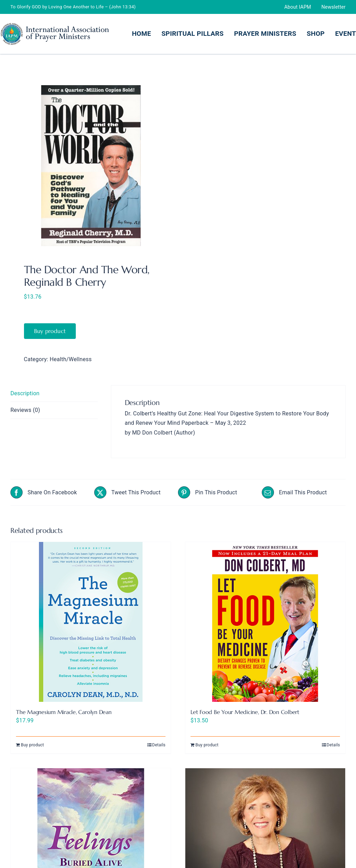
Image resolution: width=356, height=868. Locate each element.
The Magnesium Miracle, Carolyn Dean (64, 712)
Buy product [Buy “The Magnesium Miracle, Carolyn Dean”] (33, 745)
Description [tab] (25, 393)
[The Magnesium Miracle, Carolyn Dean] (91, 622)
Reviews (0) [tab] (25, 410)
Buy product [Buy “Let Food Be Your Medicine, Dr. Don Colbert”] (207, 745)
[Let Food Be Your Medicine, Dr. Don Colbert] (265, 622)
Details (159, 745)
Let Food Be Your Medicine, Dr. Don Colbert (245, 712)
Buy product (50, 331)
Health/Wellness (71, 359)
